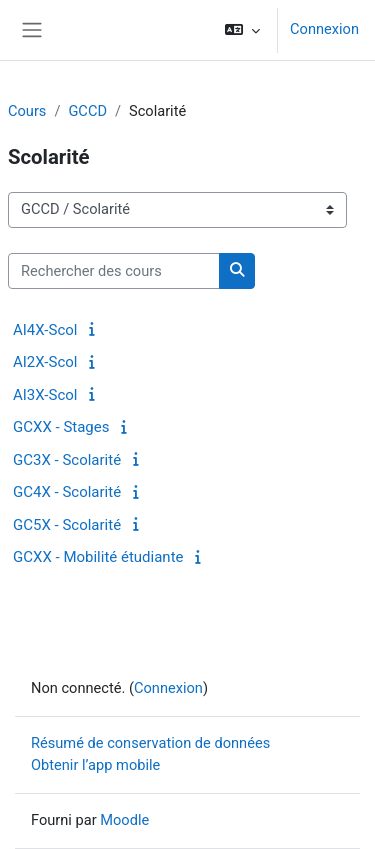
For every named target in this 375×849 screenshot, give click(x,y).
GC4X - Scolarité (67, 492)
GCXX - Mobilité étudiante (98, 557)
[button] (242, 30)
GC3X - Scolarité (67, 460)
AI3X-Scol (45, 395)
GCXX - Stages (61, 427)
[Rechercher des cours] (114, 271)
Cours (27, 111)
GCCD (87, 111)
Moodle (124, 820)
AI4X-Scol (45, 330)
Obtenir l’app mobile (95, 765)
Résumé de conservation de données (150, 743)
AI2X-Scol (45, 362)
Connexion (324, 29)
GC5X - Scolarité (67, 525)
